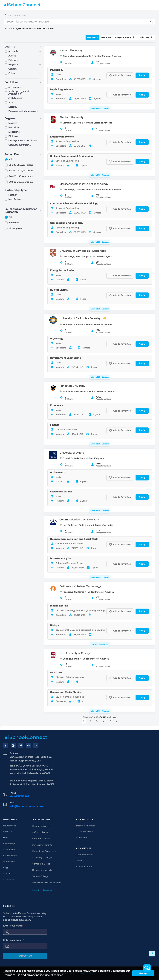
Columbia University (42, 870)
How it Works (10, 826)
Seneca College (40, 876)
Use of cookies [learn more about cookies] (54, 975)
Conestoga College (42, 858)
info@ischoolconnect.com (26, 806)
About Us (8, 832)
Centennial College (42, 864)
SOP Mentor (82, 838)
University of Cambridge (44, 851)
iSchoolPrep (9, 862)
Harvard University (41, 826)
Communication (84, 867)
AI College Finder (85, 832)
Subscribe (25, 956)
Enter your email (13, 940)
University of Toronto (42, 845)
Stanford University (42, 839)
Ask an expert (10, 856)
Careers (7, 874)
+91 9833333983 (19, 796)
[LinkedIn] (36, 745)
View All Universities (43, 890)
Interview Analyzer (85, 826)
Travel (79, 861)
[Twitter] (21, 745)
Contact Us (9, 880)
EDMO (6, 838)
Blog (5, 868)
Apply (142, 75)
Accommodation (85, 855)
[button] (147, 968)
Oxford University (41, 832)
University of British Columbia (47, 883)
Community (9, 850)
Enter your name (13, 926)
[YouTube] (28, 745)
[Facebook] (6, 745)
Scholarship (9, 844)
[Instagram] (13, 745)
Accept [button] (143, 973)
